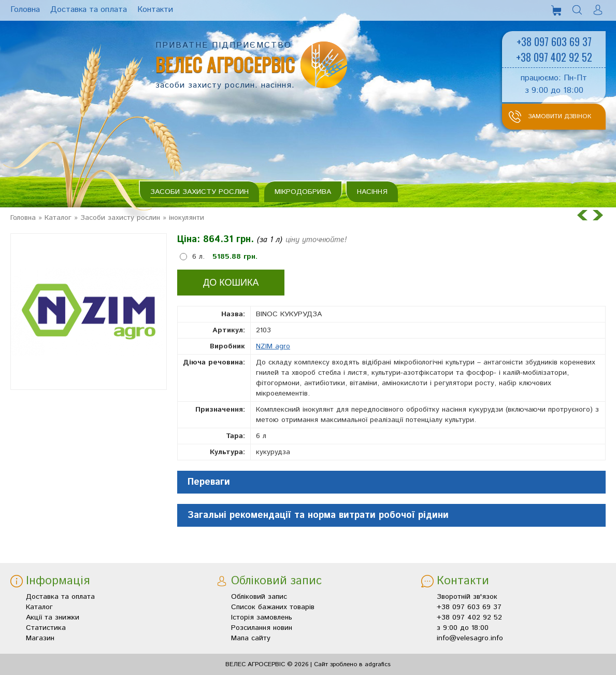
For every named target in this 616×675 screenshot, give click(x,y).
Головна (23, 218)
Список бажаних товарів (273, 607)
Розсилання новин (262, 628)
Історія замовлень (262, 617)
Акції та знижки (53, 617)
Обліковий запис (259, 597)
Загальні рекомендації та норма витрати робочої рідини (318, 515)
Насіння (372, 192)
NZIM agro (273, 346)
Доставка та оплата (60, 597)
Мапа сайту (251, 638)
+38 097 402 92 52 (554, 57)
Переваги (209, 482)
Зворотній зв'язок (467, 597)
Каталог (58, 218)
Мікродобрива (303, 192)
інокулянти (187, 218)
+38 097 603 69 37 (554, 41)
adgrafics (378, 664)
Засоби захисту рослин (199, 192)
